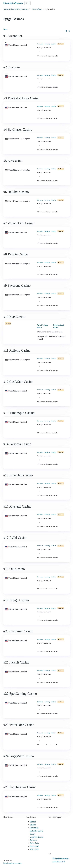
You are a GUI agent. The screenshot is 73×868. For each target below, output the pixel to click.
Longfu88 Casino (36, 837)
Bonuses (40, 44)
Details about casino (59, 326)
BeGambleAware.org (61, 858)
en (26, 3)
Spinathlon (34, 828)
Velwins (33, 825)
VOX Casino (34, 849)
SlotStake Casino (36, 831)
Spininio (33, 822)
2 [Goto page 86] (69, 31)
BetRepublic (35, 846)
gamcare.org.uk (59, 861)
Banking (47, 44)
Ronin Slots (34, 843)
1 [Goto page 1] (66, 31)
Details (54, 44)
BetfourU (33, 840)
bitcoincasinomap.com (12, 863)
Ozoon (32, 834)
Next (5, 29)
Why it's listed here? (43, 326)
